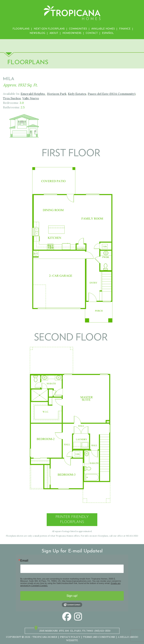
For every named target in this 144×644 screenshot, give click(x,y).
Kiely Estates (77, 94)
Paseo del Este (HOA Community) (112, 94)
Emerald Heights (33, 94)
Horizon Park (57, 94)
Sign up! (72, 596)
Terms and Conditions (99, 637)
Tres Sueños (12, 98)
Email (24, 561)
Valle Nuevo (31, 98)
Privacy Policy (70, 637)
